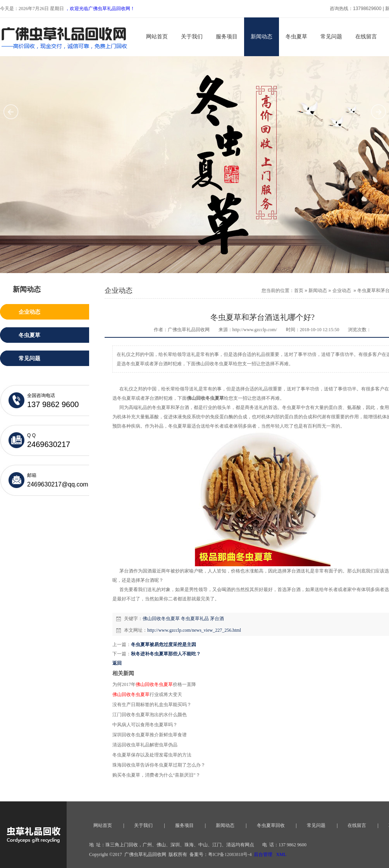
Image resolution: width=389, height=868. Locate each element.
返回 (117, 663)
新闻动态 (262, 37)
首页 (299, 290)
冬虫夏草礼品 (195, 619)
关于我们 (192, 37)
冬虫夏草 (296, 37)
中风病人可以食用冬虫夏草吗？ (145, 725)
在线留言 (366, 37)
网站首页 (157, 37)
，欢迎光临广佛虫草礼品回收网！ (100, 9)
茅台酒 (217, 619)
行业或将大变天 (147, 694)
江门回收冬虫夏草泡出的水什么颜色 (150, 715)
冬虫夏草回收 (271, 825)
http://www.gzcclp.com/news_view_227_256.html (194, 630)
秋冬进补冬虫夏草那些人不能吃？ (166, 654)
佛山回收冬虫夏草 (161, 619)
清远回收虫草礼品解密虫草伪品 (145, 745)
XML (281, 854)
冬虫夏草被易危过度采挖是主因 (164, 645)
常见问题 (331, 37)
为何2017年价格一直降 (154, 684)
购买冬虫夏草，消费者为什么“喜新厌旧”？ (156, 775)
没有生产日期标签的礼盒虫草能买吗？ (152, 705)
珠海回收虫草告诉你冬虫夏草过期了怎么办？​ (159, 765)
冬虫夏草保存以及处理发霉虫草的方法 (152, 755)
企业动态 (342, 290)
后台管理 (263, 854)
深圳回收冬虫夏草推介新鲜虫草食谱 (150, 735)
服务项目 (227, 37)
